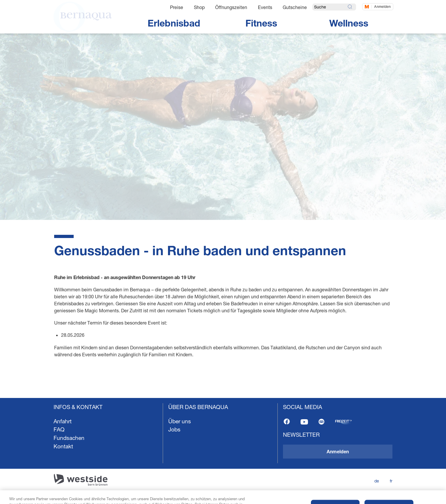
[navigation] (223, 451)
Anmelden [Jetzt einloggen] (382, 7)
